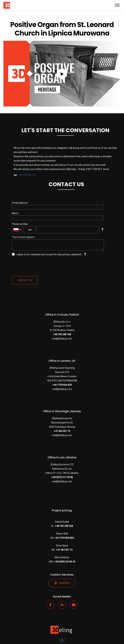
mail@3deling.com (62, 339)
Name (15, 213)
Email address (20, 203)
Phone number (20, 224)
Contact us (25, 280)
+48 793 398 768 (27, 175)
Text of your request (23, 237)
